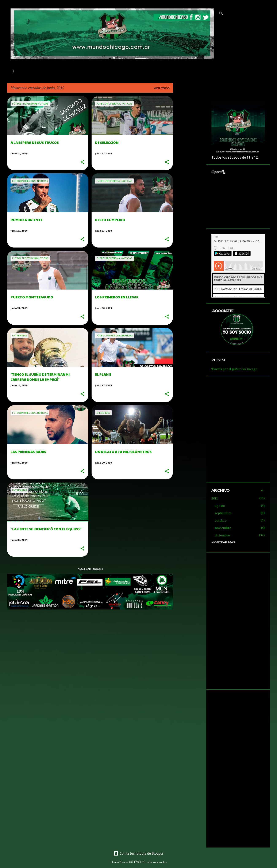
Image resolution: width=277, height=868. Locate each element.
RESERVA (128, 72)
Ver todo (162, 88)
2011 (215, 498)
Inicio (16, 72)
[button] (82, 162)
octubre (221, 521)
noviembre (223, 528)
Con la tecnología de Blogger (138, 853)
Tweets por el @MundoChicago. (235, 369)
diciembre (222, 535)
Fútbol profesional (50, 72)
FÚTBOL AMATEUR (95, 72)
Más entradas (90, 569)
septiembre (223, 513)
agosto (220, 506)
